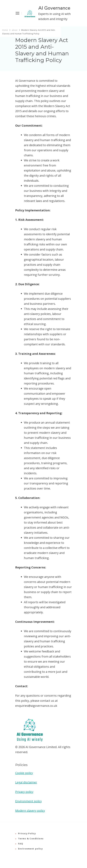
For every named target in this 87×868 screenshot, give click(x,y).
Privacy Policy (27, 833)
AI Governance (54, 8)
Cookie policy (24, 773)
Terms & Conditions (31, 838)
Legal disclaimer (26, 782)
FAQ (21, 844)
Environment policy (28, 801)
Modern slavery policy (30, 811)
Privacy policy (24, 792)
